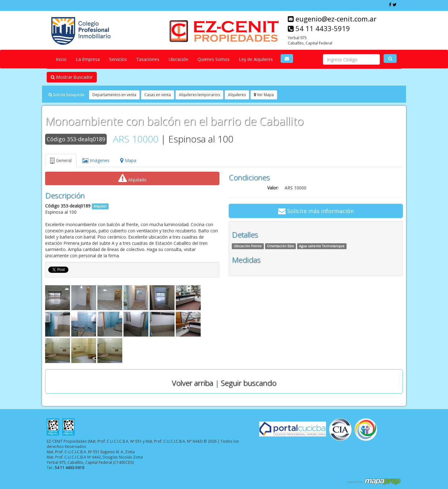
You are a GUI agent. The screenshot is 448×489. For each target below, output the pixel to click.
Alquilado (132, 178)
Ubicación (178, 59)
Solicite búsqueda (66, 95)
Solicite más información (316, 211)
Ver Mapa (264, 95)
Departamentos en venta (114, 95)
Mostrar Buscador (72, 77)
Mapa (128, 160)
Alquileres (237, 95)
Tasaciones (148, 59)
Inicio (61, 59)
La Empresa (88, 59)
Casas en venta (158, 95)
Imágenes (96, 160)
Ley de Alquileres (256, 59)
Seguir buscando (249, 383)
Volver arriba (192, 383)
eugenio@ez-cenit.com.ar (332, 19)
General (61, 160)
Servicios (118, 59)
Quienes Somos (214, 59)
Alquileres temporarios (199, 95)
